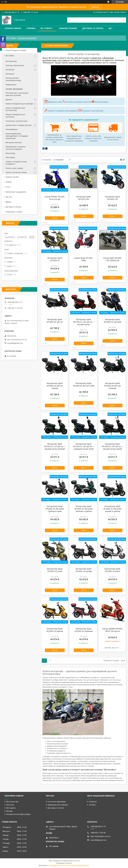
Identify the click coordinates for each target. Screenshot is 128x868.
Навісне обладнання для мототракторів (15, 109)
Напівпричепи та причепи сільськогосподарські (16, 148)
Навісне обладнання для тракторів (19, 104)
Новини (9, 182)
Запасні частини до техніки (16, 172)
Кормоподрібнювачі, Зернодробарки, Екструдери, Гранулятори (17, 136)
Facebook (93, 802)
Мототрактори (12, 802)
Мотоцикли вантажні (14, 143)
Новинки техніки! (68, 28)
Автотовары (10, 157)
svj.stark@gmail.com (15, 343)
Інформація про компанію (58, 805)
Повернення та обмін (14, 212)
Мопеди (9, 811)
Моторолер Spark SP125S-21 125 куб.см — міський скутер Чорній (113, 446)
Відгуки (8, 202)
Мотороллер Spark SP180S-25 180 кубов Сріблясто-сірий (55, 509)
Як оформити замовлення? (84, 120)
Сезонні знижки (13, 28)
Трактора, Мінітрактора (15, 65)
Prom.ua (77, 861)
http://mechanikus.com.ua (17, 340)
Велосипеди (10, 153)
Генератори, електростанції (16, 121)
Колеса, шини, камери (14, 168)
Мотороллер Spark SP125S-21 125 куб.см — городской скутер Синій (84, 446)
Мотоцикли (10, 74)
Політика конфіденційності (79, 866)
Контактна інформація (57, 802)
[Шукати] (123, 20)
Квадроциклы (11, 85)
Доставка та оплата (93, 28)
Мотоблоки (10, 70)
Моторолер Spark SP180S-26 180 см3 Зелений (112, 386)
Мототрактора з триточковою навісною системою (17, 94)
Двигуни (9, 100)
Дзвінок (95, 7)
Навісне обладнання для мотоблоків (15, 116)
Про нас (9, 197)
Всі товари (46, 28)
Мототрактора (11, 61)
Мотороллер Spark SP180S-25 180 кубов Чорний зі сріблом (112, 509)
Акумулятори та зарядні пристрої (19, 125)
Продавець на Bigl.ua (64, 863)
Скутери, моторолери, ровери (18, 814)
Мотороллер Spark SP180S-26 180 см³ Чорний (55, 386)
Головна (31, 28)
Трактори (10, 805)
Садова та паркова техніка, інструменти (16, 163)
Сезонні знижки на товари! (16, 50)
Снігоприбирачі (12, 129)
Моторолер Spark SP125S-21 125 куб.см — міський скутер (84, 322)
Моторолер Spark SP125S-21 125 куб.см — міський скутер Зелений (55, 446)
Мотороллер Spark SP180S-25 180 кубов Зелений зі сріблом (84, 509)
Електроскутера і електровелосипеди (13, 79)
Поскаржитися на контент (58, 866)
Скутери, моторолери (14, 89)
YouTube (92, 805)
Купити (55, 218)
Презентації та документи (16, 192)
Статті (8, 187)
